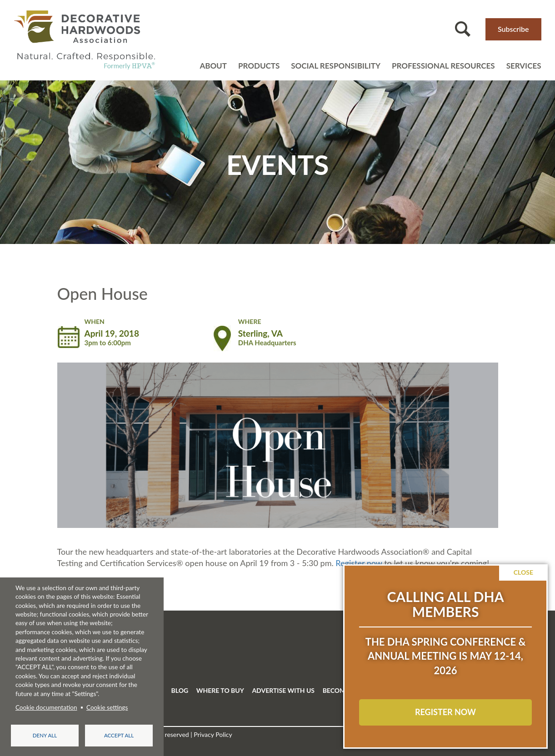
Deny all (45, 735)
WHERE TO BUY (220, 690)
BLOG (180, 690)
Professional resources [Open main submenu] (443, 66)
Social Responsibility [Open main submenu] (336, 66)
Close (523, 572)
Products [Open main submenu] (259, 66)
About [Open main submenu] (213, 66)
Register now (359, 563)
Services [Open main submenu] (524, 66)
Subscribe (513, 29)
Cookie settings (107, 707)
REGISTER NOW (445, 712)
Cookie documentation (46, 707)
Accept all (119, 735)
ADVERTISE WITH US (283, 690)
